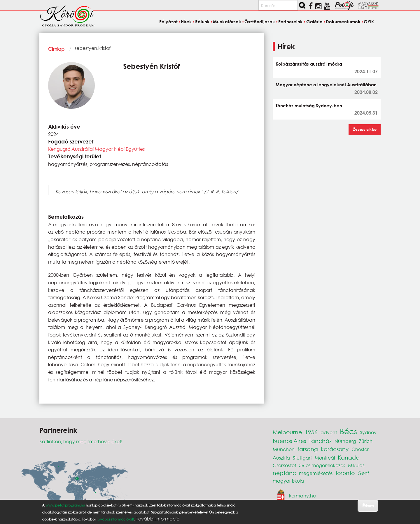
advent (329, 432)
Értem (368, 505)
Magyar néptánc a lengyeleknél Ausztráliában (326, 85)
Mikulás (356, 465)
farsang (308, 449)
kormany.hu (302, 495)
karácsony (335, 449)
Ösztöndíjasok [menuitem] (260, 22)
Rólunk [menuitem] (202, 22)
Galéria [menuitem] (314, 22)
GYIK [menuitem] (369, 22)
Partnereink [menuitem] (290, 22)
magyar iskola (288, 481)
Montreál (325, 458)
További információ (158, 519)
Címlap (56, 49)
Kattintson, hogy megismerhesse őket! (81, 441)
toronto (345, 473)
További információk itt (115, 519)
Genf (363, 473)
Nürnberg (345, 441)
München (284, 449)
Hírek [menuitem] (186, 22)
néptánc (284, 473)
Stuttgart (302, 458)
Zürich (366, 441)
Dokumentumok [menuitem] (343, 22)
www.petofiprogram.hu (65, 505)
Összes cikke (365, 129)
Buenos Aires (289, 441)
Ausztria (281, 458)
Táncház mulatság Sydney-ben (309, 106)
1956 (311, 432)
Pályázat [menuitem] (168, 22)
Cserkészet (284, 465)
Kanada (349, 457)
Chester (360, 449)
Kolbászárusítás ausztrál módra (309, 64)
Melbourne (287, 432)
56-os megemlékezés (322, 465)
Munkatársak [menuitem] (227, 22)
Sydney (368, 432)
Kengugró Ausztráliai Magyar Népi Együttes (96, 149)
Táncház (320, 441)
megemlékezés (316, 473)
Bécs (348, 431)
